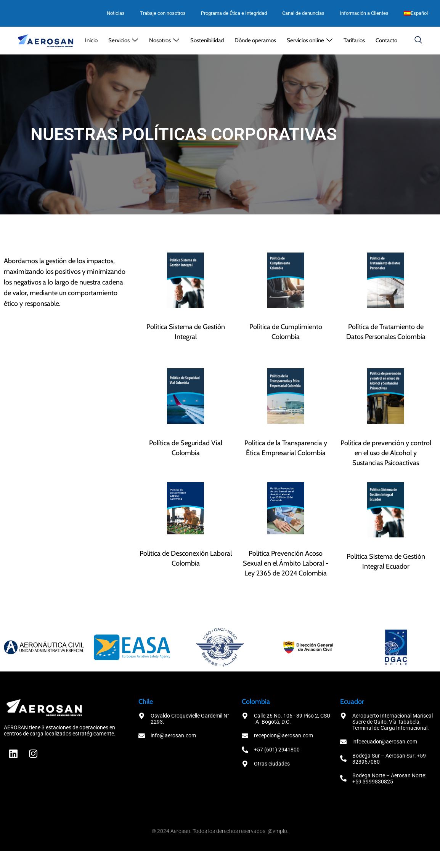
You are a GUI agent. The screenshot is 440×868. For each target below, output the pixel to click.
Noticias (116, 13)
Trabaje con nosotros (163, 13)
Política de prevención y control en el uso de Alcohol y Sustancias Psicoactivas (386, 453)
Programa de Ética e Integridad (234, 13)
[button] (123, 41)
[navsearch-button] (418, 40)
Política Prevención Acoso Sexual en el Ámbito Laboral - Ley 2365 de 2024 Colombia (286, 563)
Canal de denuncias (303, 13)
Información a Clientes (364, 13)
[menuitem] (416, 13)
